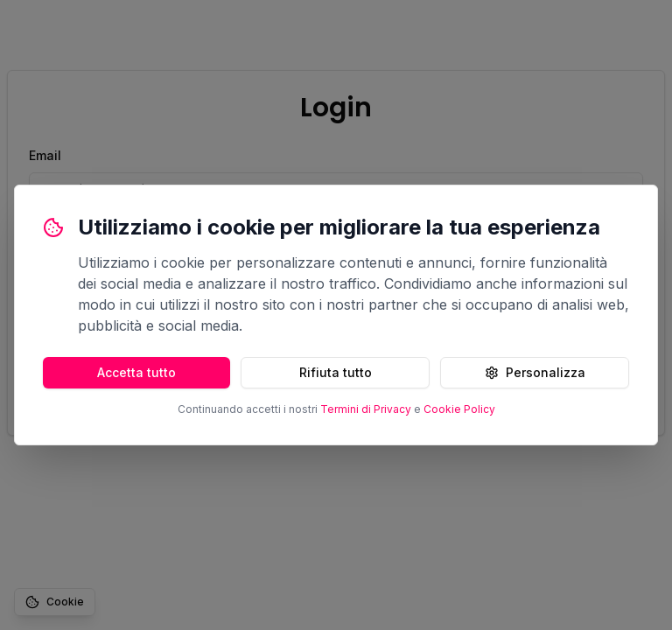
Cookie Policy (459, 409)
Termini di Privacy (366, 409)
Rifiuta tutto (336, 372)
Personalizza (535, 372)
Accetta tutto (136, 372)
